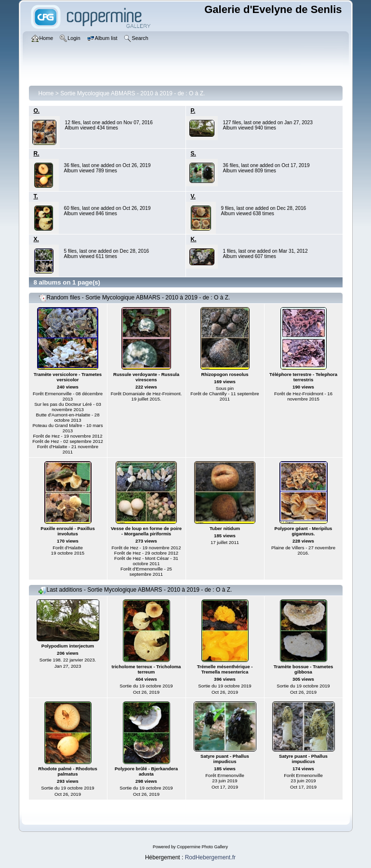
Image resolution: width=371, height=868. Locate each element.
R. (37, 154)
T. (36, 196)
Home (46, 93)
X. (36, 239)
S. (193, 154)
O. (37, 111)
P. (193, 111)
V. (193, 196)
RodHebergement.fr (210, 857)
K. (194, 239)
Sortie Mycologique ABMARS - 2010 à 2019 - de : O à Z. (132, 93)
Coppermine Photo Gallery (202, 847)
